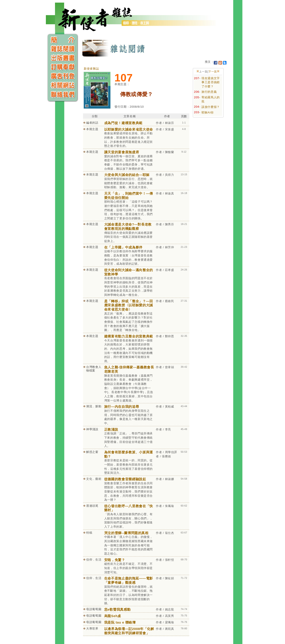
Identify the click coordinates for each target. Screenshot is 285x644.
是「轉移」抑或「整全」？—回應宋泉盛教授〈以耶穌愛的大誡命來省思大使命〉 (129, 305)
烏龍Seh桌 (113, 616)
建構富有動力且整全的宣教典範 (129, 336)
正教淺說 (111, 429)
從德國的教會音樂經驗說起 (125, 479)
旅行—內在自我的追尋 (122, 407)
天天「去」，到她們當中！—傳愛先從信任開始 (129, 196)
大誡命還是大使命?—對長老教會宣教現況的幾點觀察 (128, 226)
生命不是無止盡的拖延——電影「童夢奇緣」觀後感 (129, 580)
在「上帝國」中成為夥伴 (123, 247)
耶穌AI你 (208, 112)
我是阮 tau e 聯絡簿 (120, 622)
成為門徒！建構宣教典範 (123, 123)
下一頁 (213, 72)
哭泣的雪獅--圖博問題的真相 (126, 533)
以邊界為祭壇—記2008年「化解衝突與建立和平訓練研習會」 (129, 631)
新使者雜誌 (91, 69)
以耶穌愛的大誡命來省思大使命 (129, 129)
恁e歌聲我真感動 (117, 609)
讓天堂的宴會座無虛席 (122, 152)
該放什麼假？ (211, 107)
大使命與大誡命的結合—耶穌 (127, 175)
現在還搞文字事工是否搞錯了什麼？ (211, 82)
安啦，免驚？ (115, 560)
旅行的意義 (209, 92)
